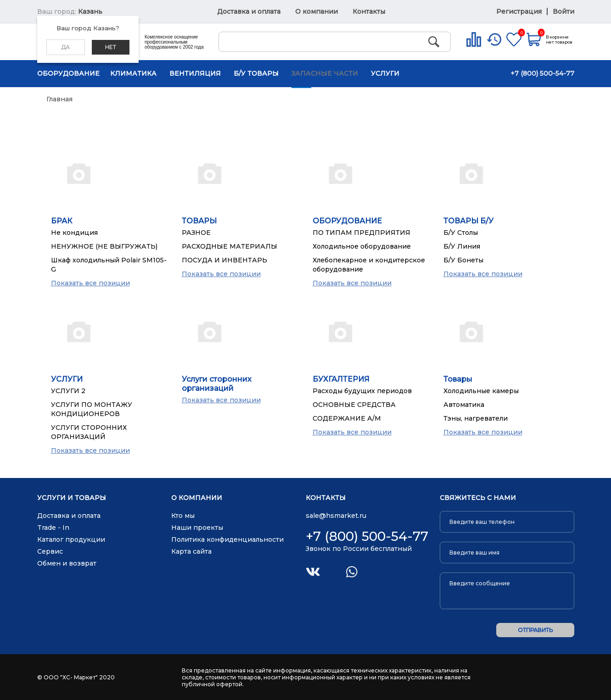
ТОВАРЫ (199, 221)
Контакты (369, 11)
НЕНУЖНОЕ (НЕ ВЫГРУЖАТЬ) (104, 246)
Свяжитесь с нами (478, 498)
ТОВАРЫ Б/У (468, 221)
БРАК (62, 221)
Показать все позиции (90, 283)
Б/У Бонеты (463, 260)
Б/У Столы (461, 233)
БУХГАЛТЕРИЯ (341, 379)
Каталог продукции (71, 539)
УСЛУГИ (67, 379)
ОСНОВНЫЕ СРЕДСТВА (354, 405)
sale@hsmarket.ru (336, 516)
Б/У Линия (462, 246)
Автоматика (464, 405)
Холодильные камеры (481, 391)
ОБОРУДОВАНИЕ (347, 221)
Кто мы (183, 516)
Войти (563, 11)
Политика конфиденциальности (227, 539)
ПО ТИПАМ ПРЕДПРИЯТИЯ (362, 233)
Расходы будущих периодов (362, 391)
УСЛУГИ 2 (68, 391)
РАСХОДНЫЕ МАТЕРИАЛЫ (230, 246)
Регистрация (520, 11)
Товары (458, 379)
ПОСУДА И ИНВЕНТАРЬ (224, 260)
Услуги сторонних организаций (217, 384)
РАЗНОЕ (196, 233)
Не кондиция (74, 233)
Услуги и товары (72, 498)
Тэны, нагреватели (476, 418)
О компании (317, 11)
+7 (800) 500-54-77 (542, 73)
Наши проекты (197, 528)
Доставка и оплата (249, 11)
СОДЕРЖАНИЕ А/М (347, 418)
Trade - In (53, 528)
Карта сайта (191, 551)
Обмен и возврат (67, 563)
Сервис (50, 551)
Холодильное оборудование (362, 246)
